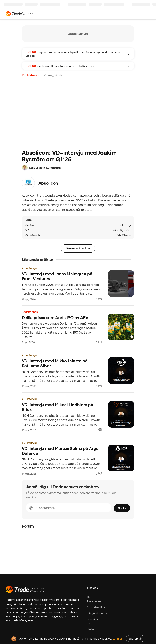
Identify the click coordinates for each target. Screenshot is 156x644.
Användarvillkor (96, 607)
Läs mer (118, 638)
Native (91, 629)
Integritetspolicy (97, 613)
